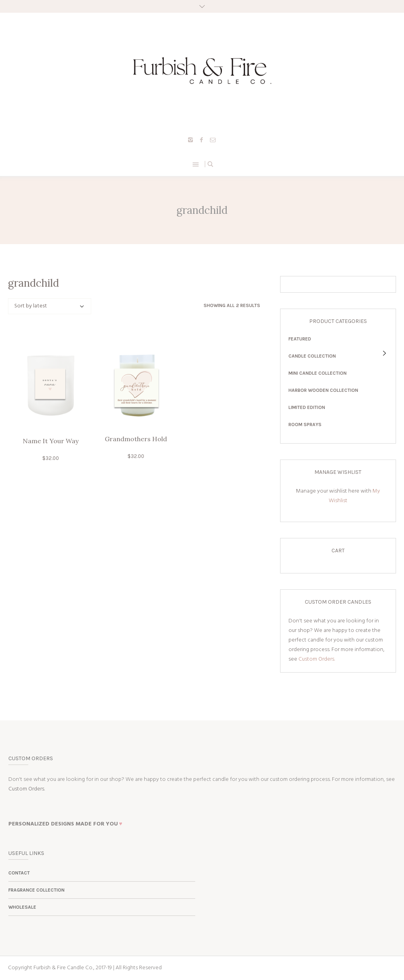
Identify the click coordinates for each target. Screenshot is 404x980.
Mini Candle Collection (318, 373)
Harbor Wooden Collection (323, 390)
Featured (300, 339)
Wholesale (22, 907)
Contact (19, 873)
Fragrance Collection (36, 890)
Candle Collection (312, 356)
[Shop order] (50, 306)
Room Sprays (305, 424)
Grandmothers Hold (136, 439)
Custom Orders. (317, 659)
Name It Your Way (51, 441)
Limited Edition (307, 407)
